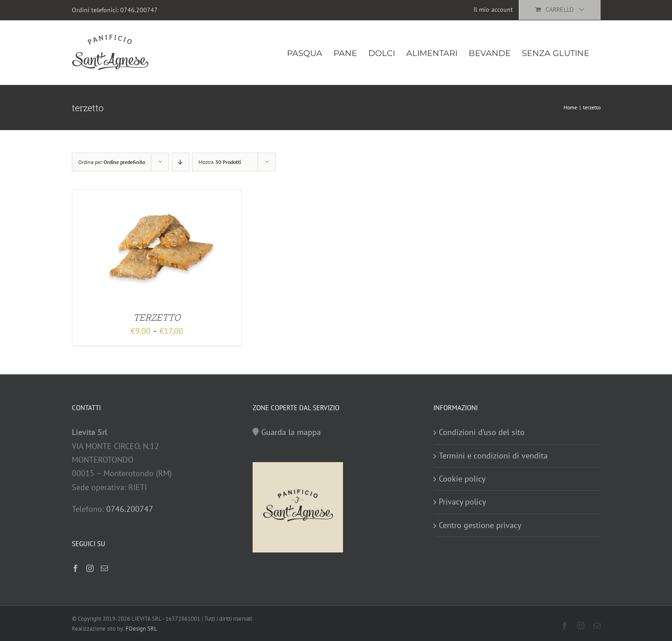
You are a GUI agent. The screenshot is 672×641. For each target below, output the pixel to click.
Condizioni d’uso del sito (482, 432)
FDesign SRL (141, 629)
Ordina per (112, 162)
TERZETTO (157, 317)
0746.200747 (139, 10)
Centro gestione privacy (480, 525)
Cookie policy (462, 479)
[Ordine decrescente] (181, 162)
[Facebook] (75, 568)
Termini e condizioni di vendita (493, 456)
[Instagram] (90, 568)
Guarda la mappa (291, 432)
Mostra (220, 162)
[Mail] (104, 568)
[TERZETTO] (157, 196)
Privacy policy (462, 502)
